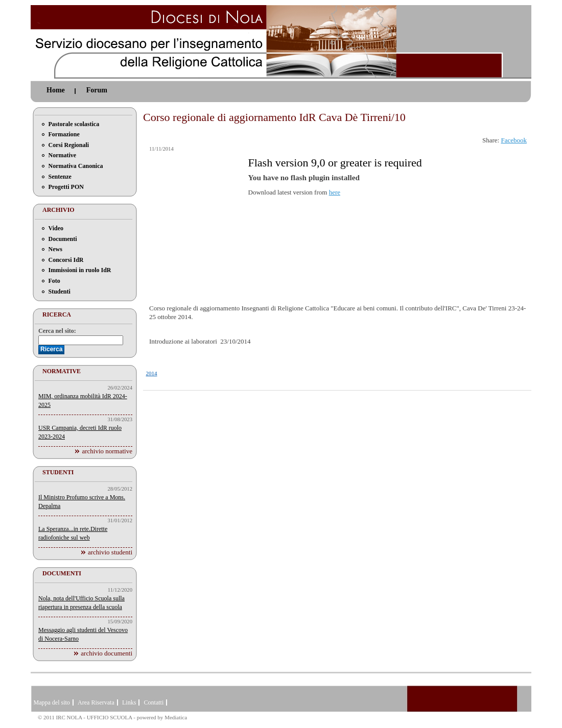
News (55, 249)
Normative (63, 155)
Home (56, 90)
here (335, 192)
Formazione (64, 134)
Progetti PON (66, 187)
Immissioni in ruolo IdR (80, 270)
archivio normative (107, 451)
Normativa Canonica (76, 166)
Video (56, 228)
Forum (97, 90)
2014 (152, 373)
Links (129, 702)
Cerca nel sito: (57, 331)
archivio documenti (107, 653)
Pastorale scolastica (74, 124)
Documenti (63, 239)
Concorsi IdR (66, 260)
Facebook (514, 140)
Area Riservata (96, 702)
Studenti (60, 292)
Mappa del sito (52, 702)
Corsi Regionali (69, 145)
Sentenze (60, 177)
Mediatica (176, 717)
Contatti (154, 702)
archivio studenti (110, 552)
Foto (54, 281)
